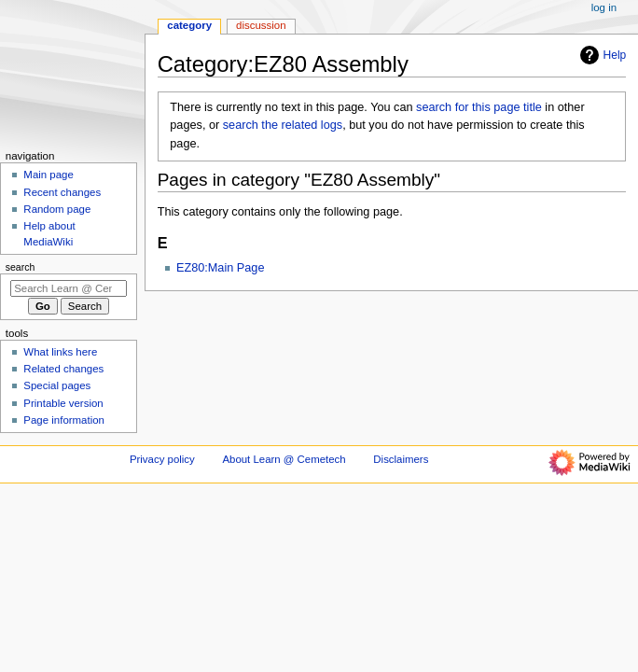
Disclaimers (401, 459)
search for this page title (479, 107)
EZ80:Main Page (221, 268)
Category (189, 25)
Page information (64, 420)
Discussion (261, 25)
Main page (49, 175)
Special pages (57, 385)
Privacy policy (162, 459)
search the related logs (283, 125)
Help (601, 55)
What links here (60, 352)
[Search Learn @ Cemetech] (69, 288)
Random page (57, 209)
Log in (604, 7)
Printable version (63, 403)
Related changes (63, 369)
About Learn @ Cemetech (284, 459)
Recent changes (62, 192)
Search (21, 267)
